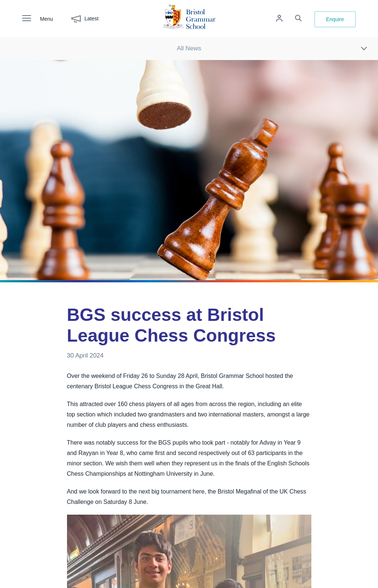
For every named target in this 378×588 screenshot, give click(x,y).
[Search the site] (298, 19)
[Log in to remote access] (279, 19)
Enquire (335, 19)
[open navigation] (30, 19)
